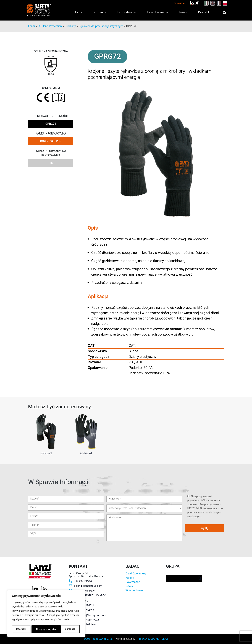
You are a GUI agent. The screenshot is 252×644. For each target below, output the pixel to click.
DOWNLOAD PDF (51, 141)
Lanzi (31, 26)
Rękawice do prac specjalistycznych (101, 26)
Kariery (130, 578)
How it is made (158, 12)
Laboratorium (127, 12)
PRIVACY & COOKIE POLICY (153, 639)
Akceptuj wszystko (66, 629)
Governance (133, 582)
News (183, 12)
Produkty (100, 12)
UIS (51, 163)
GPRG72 (51, 124)
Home (78, 12)
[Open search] (221, 13)
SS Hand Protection (50, 26)
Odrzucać (41, 629)
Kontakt (204, 12)
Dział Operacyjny (136, 574)
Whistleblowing (135, 591)
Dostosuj (21, 629)
